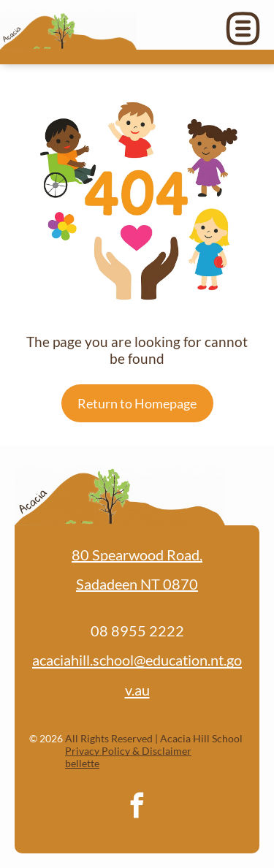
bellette (82, 763)
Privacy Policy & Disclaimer (128, 751)
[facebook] (137, 808)
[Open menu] (243, 28)
